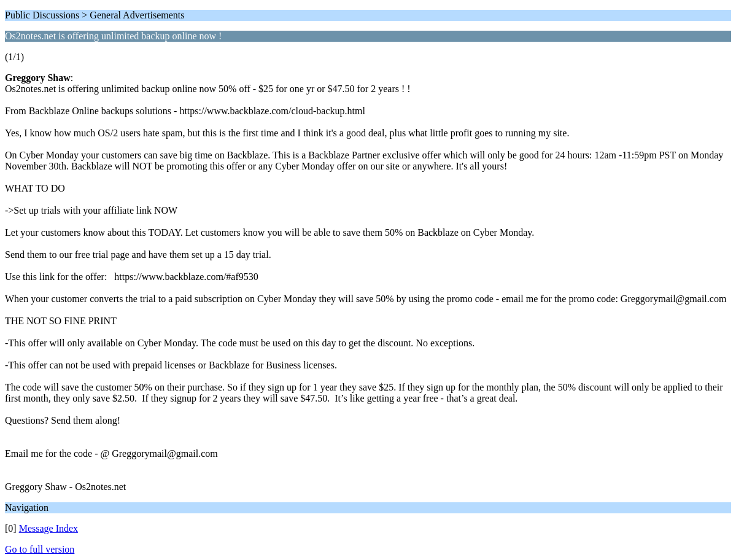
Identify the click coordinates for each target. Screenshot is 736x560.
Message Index (48, 528)
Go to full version (40, 549)
